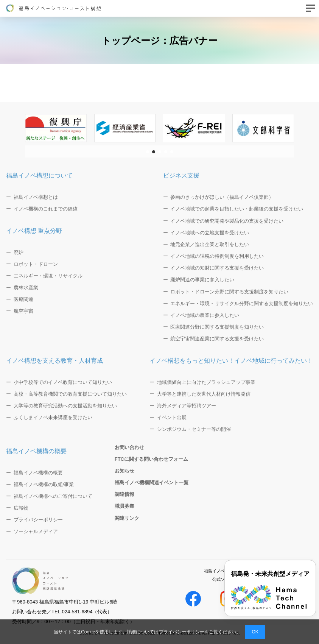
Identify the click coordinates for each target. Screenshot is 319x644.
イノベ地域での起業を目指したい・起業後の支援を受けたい (237, 209)
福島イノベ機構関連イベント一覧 (152, 483)
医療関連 (23, 299)
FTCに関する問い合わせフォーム (151, 459)
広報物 (21, 508)
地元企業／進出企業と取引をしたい (210, 244)
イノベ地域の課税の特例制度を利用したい (217, 256)
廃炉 (19, 252)
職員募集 (124, 506)
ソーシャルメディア (36, 531)
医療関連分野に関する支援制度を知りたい (217, 327)
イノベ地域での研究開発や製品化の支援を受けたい (227, 221)
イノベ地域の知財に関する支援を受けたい (217, 268)
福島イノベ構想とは (36, 197)
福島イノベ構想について (39, 175)
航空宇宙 (23, 311)
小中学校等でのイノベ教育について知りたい (63, 382)
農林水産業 (26, 288)
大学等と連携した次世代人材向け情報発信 (204, 394)
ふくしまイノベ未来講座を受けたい (53, 417)
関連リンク (127, 518)
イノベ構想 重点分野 (34, 231)
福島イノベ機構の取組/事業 (44, 484)
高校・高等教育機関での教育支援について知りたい (70, 394)
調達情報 (124, 494)
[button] (148, 152)
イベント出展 (172, 417)
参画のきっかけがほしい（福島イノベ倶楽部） (222, 197)
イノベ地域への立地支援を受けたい (210, 233)
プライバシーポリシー (182, 632)
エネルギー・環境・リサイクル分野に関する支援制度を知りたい (242, 303)
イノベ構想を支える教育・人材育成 (54, 361)
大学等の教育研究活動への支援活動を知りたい (65, 406)
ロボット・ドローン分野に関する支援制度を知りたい (229, 292)
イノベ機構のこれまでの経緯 (46, 209)
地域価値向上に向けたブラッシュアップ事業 (206, 382)
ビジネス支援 (181, 175)
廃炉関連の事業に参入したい (202, 280)
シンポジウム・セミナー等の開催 (194, 429)
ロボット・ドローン (36, 264)
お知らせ (124, 471)
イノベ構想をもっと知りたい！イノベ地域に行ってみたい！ (231, 361)
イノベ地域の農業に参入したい (205, 315)
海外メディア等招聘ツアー (187, 406)
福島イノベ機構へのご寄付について (53, 496)
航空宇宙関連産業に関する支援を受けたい (217, 339)
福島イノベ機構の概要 (36, 451)
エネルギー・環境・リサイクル (48, 276)
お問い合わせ (129, 447)
